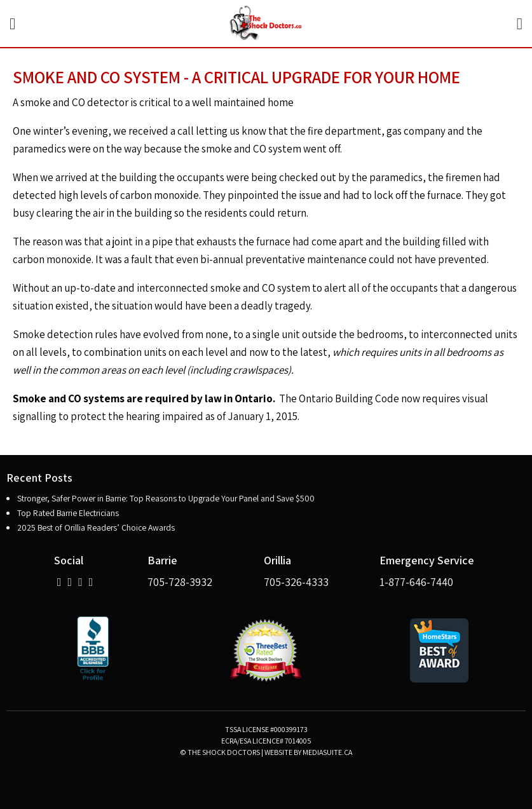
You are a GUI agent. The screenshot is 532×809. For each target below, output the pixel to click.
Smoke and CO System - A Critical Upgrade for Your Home (236, 77)
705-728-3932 (180, 582)
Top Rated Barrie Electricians (68, 513)
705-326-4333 (296, 582)
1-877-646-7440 (416, 582)
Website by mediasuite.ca (308, 752)
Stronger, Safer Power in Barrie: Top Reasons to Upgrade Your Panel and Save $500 (166, 498)
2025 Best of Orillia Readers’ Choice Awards (96, 527)
